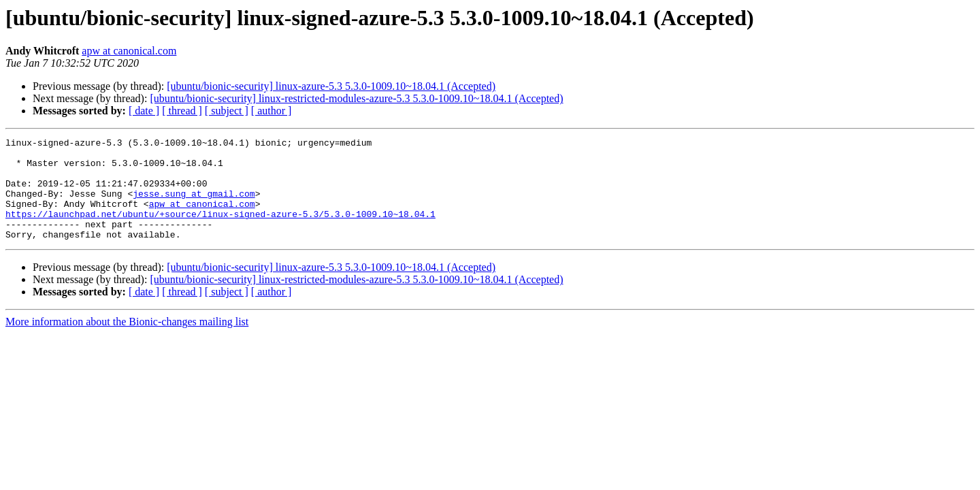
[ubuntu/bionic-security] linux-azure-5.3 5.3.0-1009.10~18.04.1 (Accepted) (331, 86)
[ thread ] (182, 111)
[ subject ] (227, 111)
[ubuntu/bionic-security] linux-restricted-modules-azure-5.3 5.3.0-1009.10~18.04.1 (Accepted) (356, 98)
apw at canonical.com (129, 51)
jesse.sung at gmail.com (194, 206)
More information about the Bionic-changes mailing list (127, 342)
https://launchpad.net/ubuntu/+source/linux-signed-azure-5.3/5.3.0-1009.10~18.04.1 (220, 230)
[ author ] (272, 111)
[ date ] (144, 111)
